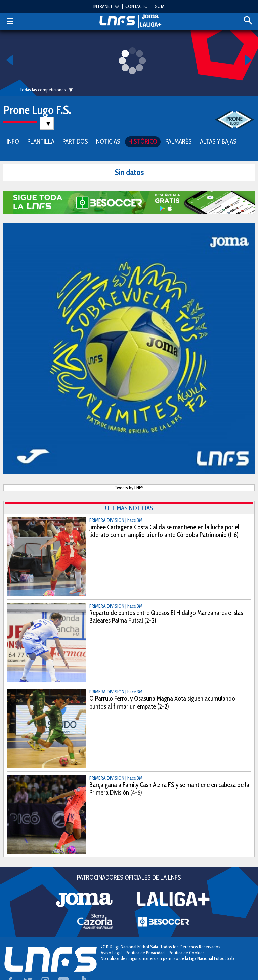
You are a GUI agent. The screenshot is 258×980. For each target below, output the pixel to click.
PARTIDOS (75, 142)
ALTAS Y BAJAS (218, 142)
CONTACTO (137, 6)
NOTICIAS (108, 142)
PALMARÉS (179, 142)
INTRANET (103, 6)
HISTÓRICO (143, 142)
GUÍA (160, 6)
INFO (13, 142)
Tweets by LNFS (129, 488)
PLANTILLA (41, 142)
